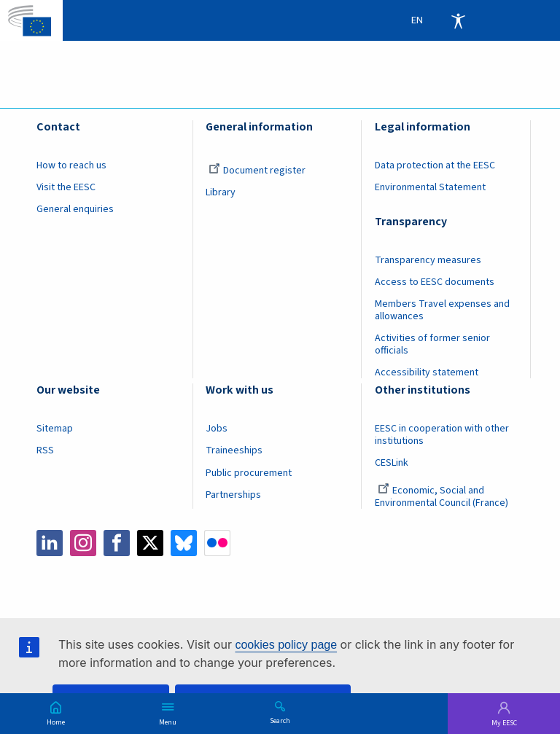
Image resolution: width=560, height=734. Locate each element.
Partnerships (233, 495)
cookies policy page (286, 645)
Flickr (217, 543)
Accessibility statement (427, 372)
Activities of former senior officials (432, 344)
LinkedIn (50, 543)
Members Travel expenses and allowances (442, 310)
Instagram (83, 543)
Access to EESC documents (435, 282)
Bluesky (184, 543)
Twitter (150, 543)
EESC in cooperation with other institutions (442, 435)
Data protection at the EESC (435, 165)
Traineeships (234, 450)
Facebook (117, 543)
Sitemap (55, 429)
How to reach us (71, 165)
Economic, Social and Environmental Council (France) (443, 497)
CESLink (392, 463)
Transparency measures (428, 260)
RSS (45, 450)
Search (280, 720)
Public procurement (249, 473)
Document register (257, 171)
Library (221, 192)
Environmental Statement (430, 187)
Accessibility (458, 20)
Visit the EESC (66, 187)
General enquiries (75, 209)
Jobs (217, 429)
